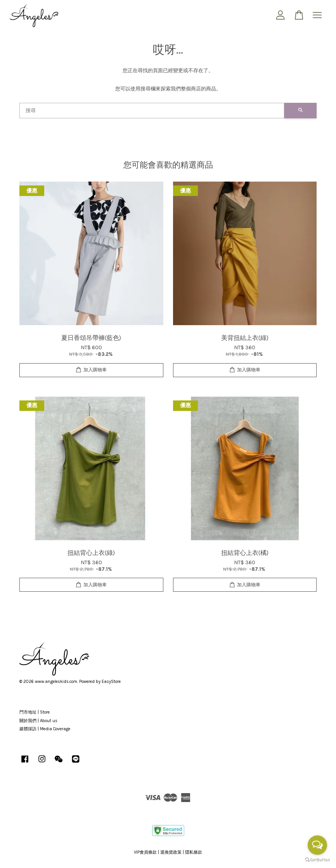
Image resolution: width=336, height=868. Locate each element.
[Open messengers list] (317, 845)
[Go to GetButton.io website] (317, 860)
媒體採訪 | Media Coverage (45, 729)
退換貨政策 (171, 852)
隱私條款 (194, 852)
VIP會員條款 (145, 852)
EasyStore (111, 682)
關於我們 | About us (38, 721)
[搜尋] (152, 111)
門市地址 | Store (35, 712)
